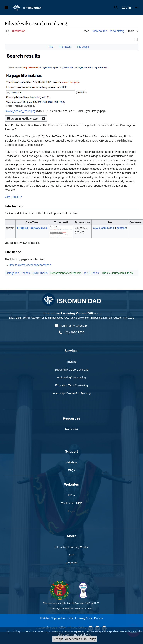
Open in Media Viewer (23, 119)
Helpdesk (71, 463)
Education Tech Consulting (71, 386)
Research (71, 564)
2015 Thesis (92, 273)
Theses (25, 273)
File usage (83, 47)
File (51, 47)
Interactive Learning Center (71, 548)
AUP (71, 556)
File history (65, 47)
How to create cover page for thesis (30, 265)
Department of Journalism (66, 273)
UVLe (71, 496)
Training (71, 362)
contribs (121, 228)
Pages (72, 512)
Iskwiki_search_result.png (20, 112)
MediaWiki (71, 430)
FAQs (71, 471)
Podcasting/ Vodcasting (71, 378)
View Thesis (12, 197)
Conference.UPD (72, 504)
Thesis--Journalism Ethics (117, 273)
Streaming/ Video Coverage (72, 370)
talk (112, 228)
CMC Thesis (40, 273)
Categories (12, 273)
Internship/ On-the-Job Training (71, 394)
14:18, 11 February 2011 (32, 228)
